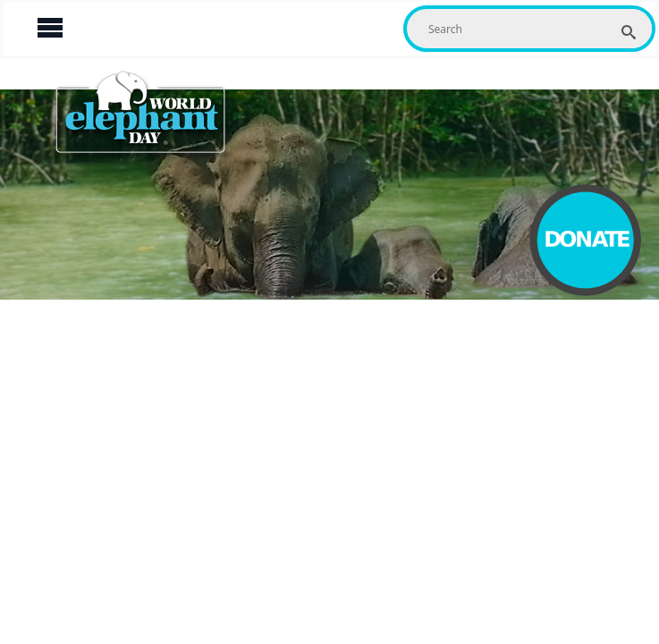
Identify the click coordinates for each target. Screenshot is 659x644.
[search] (629, 32)
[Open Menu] (50, 29)
